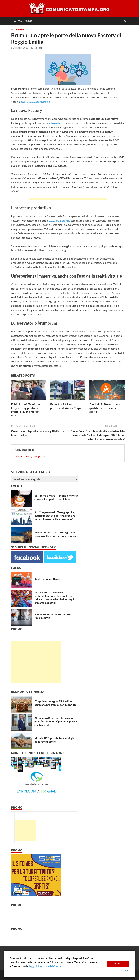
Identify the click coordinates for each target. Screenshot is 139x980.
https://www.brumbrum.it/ (36, 101)
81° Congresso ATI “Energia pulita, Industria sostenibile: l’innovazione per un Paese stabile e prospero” (55, 516)
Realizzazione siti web (47, 579)
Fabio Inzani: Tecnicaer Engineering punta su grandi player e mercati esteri (26, 410)
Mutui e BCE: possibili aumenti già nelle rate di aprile (54, 740)
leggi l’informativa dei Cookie (45, 966)
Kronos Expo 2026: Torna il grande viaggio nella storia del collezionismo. (56, 534)
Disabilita (124, 970)
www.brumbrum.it (59, 220)
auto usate (55, 123)
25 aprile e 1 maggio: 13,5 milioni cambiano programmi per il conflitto (55, 703)
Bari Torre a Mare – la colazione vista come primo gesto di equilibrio (56, 497)
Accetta (118, 963)
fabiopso (38, 48)
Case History (18, 30)
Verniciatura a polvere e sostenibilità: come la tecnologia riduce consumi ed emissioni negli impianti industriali (54, 598)
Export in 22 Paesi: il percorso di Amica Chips (66, 406)
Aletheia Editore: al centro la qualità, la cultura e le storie (108, 408)
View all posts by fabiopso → (30, 456)
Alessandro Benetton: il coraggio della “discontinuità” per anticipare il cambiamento (56, 721)
